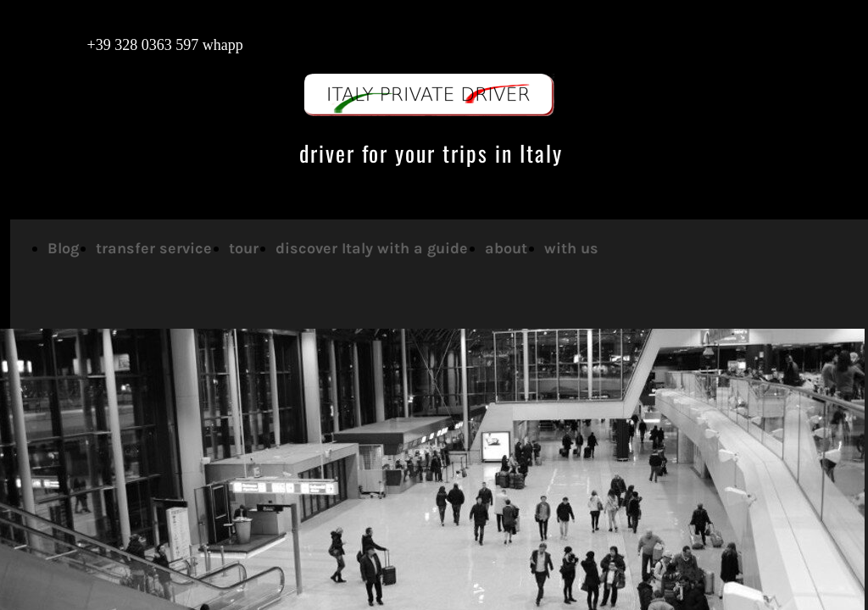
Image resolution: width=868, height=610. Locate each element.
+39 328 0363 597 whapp (148, 45)
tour (244, 248)
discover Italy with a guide (372, 248)
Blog (63, 248)
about (506, 248)
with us (571, 248)
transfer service (154, 248)
